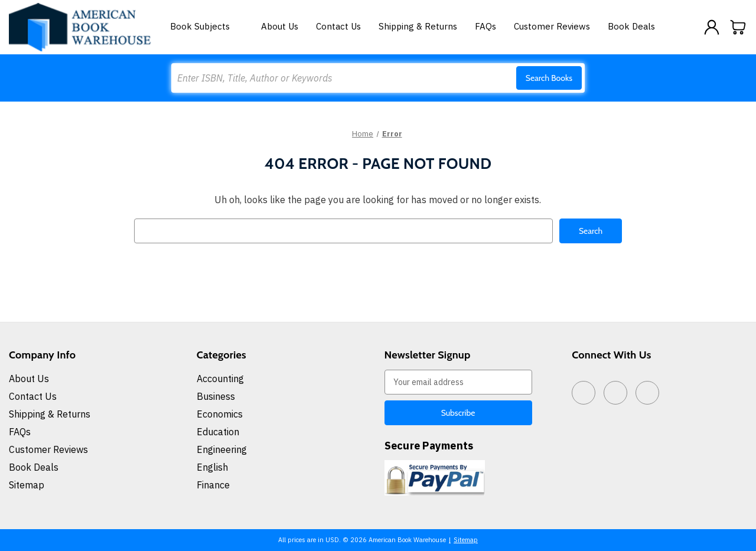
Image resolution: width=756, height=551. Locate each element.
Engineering (222, 449)
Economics (220, 414)
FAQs (485, 26)
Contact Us (338, 26)
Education (218, 432)
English (212, 467)
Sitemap (27, 485)
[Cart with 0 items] (738, 27)
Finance (213, 485)
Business (216, 396)
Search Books (549, 78)
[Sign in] (712, 27)
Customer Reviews (552, 26)
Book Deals (631, 26)
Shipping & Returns (418, 26)
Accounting (220, 379)
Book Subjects (207, 26)
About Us (280, 26)
